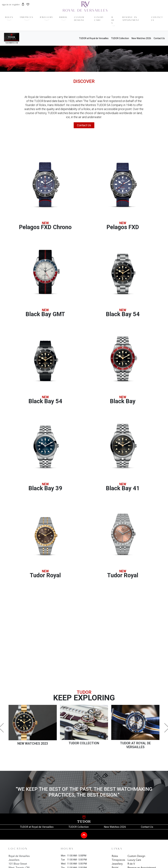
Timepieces (118, 860)
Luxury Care (134, 860)
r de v (113, 20)
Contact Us (159, 38)
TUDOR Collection (120, 38)
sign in (5, 5)
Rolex (115, 856)
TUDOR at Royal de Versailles (94, 38)
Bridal (64, 17)
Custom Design (136, 856)
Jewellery (46, 17)
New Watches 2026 (141, 38)
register (16, 5)
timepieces (27, 17)
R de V (131, 864)
